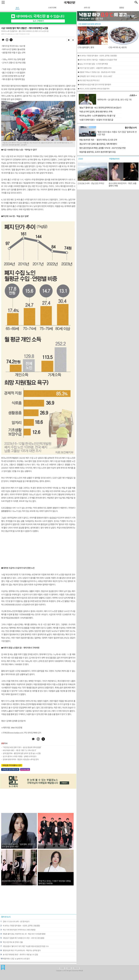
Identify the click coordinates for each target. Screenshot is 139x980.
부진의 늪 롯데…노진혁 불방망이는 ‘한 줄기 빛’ (97, 116)
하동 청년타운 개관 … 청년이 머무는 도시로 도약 (98, 140)
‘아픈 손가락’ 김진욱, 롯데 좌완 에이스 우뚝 (96, 112)
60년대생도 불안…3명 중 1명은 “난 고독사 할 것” (19, 750)
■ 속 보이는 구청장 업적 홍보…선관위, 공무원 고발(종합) (97, 56)
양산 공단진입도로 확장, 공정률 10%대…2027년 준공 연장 (102, 148)
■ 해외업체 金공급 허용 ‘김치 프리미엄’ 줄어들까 (94, 85)
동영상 (122, 8)
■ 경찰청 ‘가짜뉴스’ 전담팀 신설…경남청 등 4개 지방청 (96, 72)
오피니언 (87, 8)
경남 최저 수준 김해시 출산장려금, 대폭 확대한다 (98, 144)
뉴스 (17, 8)
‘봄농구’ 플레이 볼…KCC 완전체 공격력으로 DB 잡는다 (100, 108)
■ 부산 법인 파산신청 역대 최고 (89, 80)
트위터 (69, 968)
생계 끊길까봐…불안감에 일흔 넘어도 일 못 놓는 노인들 (22, 753)
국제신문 (3, 968)
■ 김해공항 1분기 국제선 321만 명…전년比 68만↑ (95, 76)
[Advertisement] (38, 550)
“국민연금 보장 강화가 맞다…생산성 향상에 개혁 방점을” (22, 747)
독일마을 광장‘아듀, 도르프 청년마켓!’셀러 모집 (97, 152)
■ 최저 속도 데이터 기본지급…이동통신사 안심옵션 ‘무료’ (97, 60)
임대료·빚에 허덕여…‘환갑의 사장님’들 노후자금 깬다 (21, 759)
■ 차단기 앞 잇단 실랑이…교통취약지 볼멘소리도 (95, 68)
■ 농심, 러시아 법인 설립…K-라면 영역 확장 (93, 64)
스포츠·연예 (52, 8)
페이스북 (77, 968)
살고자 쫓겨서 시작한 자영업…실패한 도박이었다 (20, 756)
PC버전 (62, 968)
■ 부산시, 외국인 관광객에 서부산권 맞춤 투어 (93, 89)
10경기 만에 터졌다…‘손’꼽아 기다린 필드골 (96, 120)
